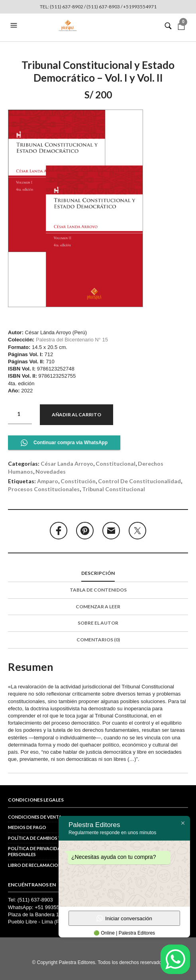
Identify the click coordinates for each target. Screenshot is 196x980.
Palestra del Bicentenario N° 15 (72, 340)
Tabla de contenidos (98, 590)
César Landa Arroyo (67, 464)
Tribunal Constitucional (114, 489)
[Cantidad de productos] (20, 414)
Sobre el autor (98, 623)
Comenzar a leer (98, 607)
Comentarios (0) (98, 640)
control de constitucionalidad (139, 481)
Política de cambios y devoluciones (52, 838)
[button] (15, 25)
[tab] (98, 574)
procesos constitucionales (44, 489)
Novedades (51, 471)
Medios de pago (27, 827)
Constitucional (116, 464)
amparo (48, 481)
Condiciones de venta (35, 817)
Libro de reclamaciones (37, 865)
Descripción (98, 573)
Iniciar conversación (124, 918)
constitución (78, 481)
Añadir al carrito (76, 415)
